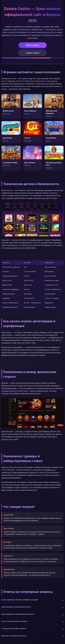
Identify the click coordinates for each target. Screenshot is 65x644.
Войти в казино (32, 45)
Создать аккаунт (32, 53)
